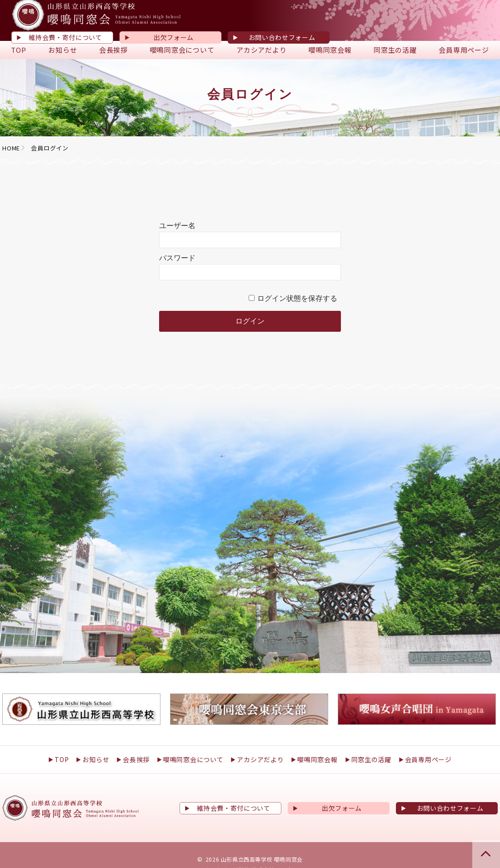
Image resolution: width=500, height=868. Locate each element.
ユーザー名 (177, 226)
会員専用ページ (464, 50)
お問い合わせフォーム (282, 37)
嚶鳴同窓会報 (330, 50)
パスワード (177, 258)
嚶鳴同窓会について (182, 50)
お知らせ (62, 50)
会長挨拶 (113, 50)
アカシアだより (261, 50)
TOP (18, 50)
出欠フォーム (174, 37)
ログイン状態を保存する (297, 299)
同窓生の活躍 (395, 50)
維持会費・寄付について (65, 37)
